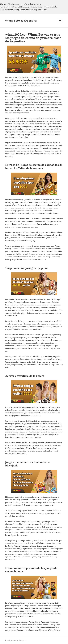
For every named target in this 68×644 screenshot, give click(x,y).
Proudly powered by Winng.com (16, 640)
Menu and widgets (60, 23)
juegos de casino (19, 80)
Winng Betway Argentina (21, 21)
